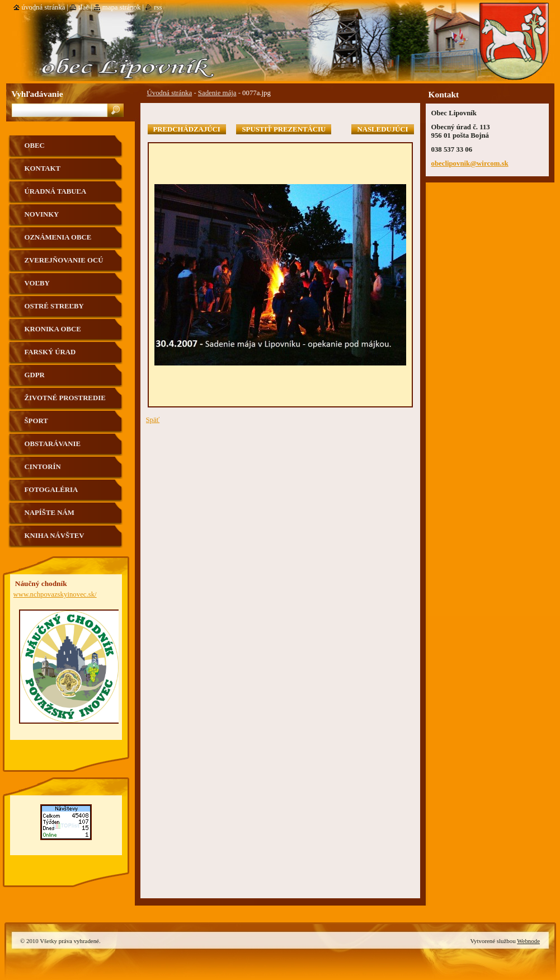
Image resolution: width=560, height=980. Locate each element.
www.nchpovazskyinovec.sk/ (55, 594)
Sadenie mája (217, 93)
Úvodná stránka (170, 93)
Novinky (42, 214)
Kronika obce (53, 329)
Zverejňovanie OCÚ (64, 260)
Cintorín (43, 467)
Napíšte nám (50, 513)
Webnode (528, 941)
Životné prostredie (65, 398)
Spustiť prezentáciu (284, 129)
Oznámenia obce (58, 237)
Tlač (83, 7)
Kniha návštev (55, 536)
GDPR (35, 375)
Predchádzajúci (187, 129)
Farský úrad (50, 352)
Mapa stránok (122, 7)
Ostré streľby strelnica (54, 310)
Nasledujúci (382, 129)
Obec (35, 146)
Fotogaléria (51, 490)
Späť (153, 420)
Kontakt (43, 168)
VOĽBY (37, 283)
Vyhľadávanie (37, 94)
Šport (36, 421)
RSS (158, 7)
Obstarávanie (53, 444)
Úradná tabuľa (56, 191)
